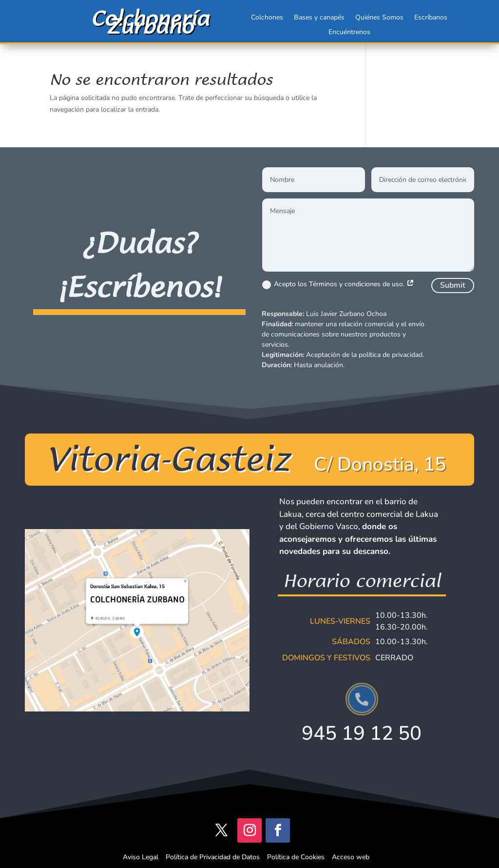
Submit (453, 285)
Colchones (267, 18)
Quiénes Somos (379, 18)
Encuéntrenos (349, 33)
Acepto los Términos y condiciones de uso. (338, 284)
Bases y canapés (319, 18)
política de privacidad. (391, 355)
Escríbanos (431, 18)
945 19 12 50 (362, 733)
